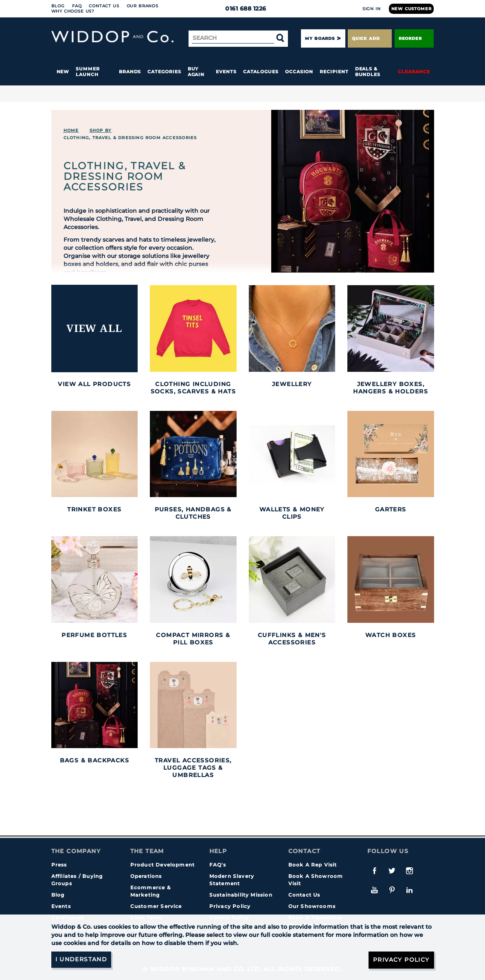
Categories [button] (164, 72)
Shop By (101, 130)
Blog (58, 6)
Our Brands (143, 6)
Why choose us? (73, 11)
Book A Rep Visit (313, 865)
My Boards (320, 38)
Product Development (163, 865)
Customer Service (156, 906)
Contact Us (104, 6)
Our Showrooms (312, 906)
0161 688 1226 (242, 9)
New (63, 72)
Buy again (196, 72)
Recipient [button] (334, 72)
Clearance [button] (414, 72)
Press (59, 865)
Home (71, 130)
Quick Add (370, 38)
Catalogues (261, 72)
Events (226, 72)
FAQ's (218, 865)
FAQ (77, 6)
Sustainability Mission (241, 895)
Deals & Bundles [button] (368, 72)
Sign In (372, 9)
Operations (146, 876)
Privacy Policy (230, 906)
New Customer (411, 9)
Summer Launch (88, 72)
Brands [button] (130, 72)
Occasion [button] (299, 72)
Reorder (414, 38)
